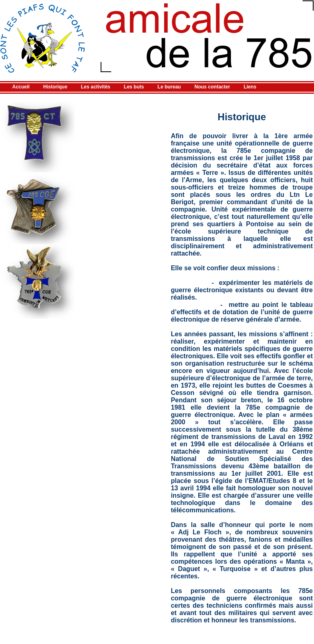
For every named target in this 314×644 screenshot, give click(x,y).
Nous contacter (212, 87)
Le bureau (169, 87)
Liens (250, 87)
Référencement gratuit (24, 641)
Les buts (134, 87)
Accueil (21, 87)
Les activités (96, 87)
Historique (55, 87)
